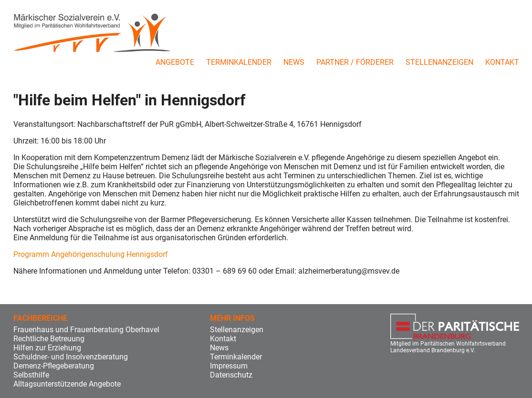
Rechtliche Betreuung (49, 339)
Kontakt (502, 62)
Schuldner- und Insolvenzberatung (71, 357)
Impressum (229, 366)
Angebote (175, 62)
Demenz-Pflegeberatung (54, 366)
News (294, 62)
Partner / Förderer (355, 62)
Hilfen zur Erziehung (47, 348)
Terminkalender (239, 62)
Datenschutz (231, 375)
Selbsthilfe (31, 375)
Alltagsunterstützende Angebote (67, 384)
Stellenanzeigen (439, 62)
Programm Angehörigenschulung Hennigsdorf (91, 254)
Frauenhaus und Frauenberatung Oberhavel (86, 330)
